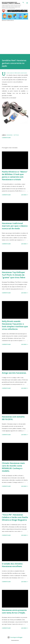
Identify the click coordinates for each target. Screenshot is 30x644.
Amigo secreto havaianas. (14, 373)
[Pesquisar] (23, 3)
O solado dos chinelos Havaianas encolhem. (12, 565)
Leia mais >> (25, 195)
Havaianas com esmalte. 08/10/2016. (13, 418)
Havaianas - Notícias (13, 135)
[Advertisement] (15, 36)
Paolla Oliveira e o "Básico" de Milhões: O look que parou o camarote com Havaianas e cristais (15, 176)
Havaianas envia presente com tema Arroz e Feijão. (14, 611)
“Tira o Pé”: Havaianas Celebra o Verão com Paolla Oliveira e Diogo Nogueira (15, 517)
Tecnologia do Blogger (15, 637)
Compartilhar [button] (6, 138)
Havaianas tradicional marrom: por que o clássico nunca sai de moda (15, 226)
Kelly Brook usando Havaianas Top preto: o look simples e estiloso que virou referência (15, 325)
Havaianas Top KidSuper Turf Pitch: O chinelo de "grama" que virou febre (14, 275)
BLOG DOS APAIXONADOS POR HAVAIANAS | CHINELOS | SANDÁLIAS (11, 3)
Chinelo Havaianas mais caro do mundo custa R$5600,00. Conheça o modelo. (13, 467)
